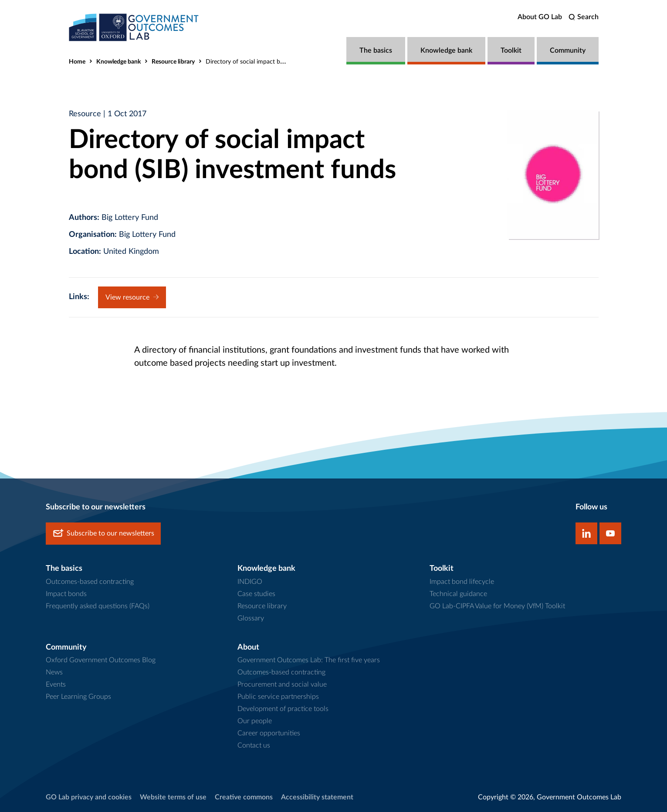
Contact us (254, 745)
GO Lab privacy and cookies (89, 797)
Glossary (251, 618)
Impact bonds (66, 594)
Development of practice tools (283, 709)
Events (56, 684)
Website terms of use (173, 797)
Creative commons (244, 797)
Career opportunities (269, 733)
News (54, 672)
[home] (134, 27)
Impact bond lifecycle (462, 582)
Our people (255, 721)
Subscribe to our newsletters (103, 534)
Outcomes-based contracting (90, 582)
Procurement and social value (282, 684)
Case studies (256, 594)
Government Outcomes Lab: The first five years (309, 660)
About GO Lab (540, 17)
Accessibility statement (317, 797)
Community (568, 51)
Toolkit (511, 51)
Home (77, 62)
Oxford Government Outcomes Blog (101, 660)
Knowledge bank (446, 51)
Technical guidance (458, 594)
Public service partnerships (278, 697)
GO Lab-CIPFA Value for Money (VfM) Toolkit (497, 606)
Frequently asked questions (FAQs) (98, 606)
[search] (584, 17)
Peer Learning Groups (78, 697)
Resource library (173, 62)
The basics (376, 51)
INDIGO (250, 582)
